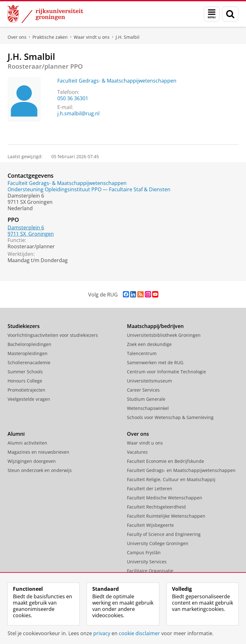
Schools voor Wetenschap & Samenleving (170, 417)
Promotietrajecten (26, 390)
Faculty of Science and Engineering (164, 534)
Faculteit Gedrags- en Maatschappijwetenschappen (181, 470)
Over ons (17, 37)
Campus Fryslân (144, 552)
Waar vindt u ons (92, 37)
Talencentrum (142, 353)
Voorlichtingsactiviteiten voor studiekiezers (53, 335)
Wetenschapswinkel (148, 408)
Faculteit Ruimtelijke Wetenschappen (166, 516)
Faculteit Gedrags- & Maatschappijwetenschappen (117, 81)
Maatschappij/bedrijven (155, 326)
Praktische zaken (50, 37)
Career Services (143, 390)
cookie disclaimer (139, 633)
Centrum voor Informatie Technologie (166, 372)
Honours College (25, 381)
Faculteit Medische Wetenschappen (165, 498)
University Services (147, 562)
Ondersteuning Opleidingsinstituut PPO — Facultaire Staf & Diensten (89, 189)
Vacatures (137, 452)
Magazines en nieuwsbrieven (38, 452)
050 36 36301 (73, 98)
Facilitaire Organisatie (150, 571)
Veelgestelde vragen (29, 399)
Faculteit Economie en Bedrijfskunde (166, 461)
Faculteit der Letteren (150, 489)
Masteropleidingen (28, 353)
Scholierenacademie (29, 362)
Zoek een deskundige (149, 344)
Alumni (16, 434)
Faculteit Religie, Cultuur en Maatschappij (171, 479)
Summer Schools (25, 372)
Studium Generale (146, 399)
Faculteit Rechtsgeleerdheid (156, 507)
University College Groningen (158, 543)
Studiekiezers (24, 326)
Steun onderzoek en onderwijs (40, 470)
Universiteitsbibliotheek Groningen (164, 335)
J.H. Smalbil (128, 37)
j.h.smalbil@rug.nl (78, 113)
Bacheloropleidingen (29, 344)
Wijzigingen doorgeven (32, 461)
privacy (102, 633)
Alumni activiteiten (27, 443)
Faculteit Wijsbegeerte (150, 525)
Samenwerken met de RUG (155, 362)
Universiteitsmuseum (149, 381)
